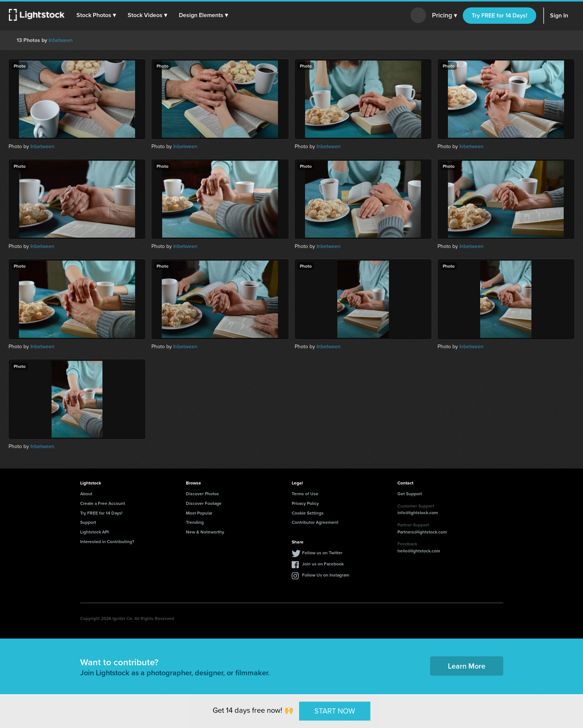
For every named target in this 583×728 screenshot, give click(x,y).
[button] (96, 15)
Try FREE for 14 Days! (500, 15)
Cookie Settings (308, 513)
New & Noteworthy (205, 532)
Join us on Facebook (323, 564)
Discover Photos (202, 494)
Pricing (444, 16)
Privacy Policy (305, 503)
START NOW (335, 711)
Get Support (410, 494)
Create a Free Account (103, 503)
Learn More (467, 666)
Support (88, 522)
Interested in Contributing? (107, 541)
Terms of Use (305, 494)
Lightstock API (94, 532)
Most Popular (199, 513)
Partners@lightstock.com (422, 532)
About (86, 494)
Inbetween (61, 40)
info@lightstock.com (418, 512)
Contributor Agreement (315, 522)
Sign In (559, 15)
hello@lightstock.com (419, 551)
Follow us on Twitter (322, 553)
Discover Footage (204, 503)
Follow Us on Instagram (326, 575)
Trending (195, 522)
